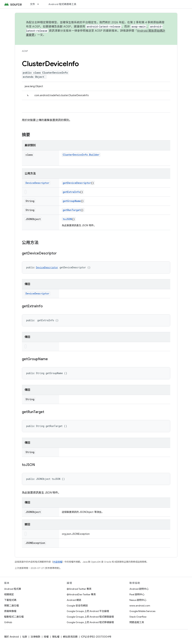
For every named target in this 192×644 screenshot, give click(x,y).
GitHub (8, 622)
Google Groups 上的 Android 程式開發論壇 (90, 617)
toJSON (67, 219)
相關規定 (9, 594)
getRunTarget (72, 210)
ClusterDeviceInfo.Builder (81, 155)
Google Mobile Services (142, 611)
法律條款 (35, 637)
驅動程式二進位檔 (14, 617)
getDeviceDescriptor (77, 183)
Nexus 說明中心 (138, 600)
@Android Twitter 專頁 (79, 589)
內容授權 (58, 562)
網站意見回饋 (70, 637)
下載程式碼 (10, 600)
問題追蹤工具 (137, 622)
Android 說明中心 (139, 589)
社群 (25, 637)
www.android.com (140, 606)
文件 (33, 4)
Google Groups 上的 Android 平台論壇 (88, 611)
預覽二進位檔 (11, 606)
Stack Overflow (138, 617)
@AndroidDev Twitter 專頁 (81, 594)
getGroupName (72, 201)
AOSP (25, 51)
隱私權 (56, 637)
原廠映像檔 (10, 611)
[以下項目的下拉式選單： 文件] (40, 4)
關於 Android (11, 637)
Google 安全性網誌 (77, 606)
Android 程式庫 (13, 589)
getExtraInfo (71, 192)
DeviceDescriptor (37, 183)
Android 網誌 (74, 600)
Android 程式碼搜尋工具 (62, 4)
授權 (46, 637)
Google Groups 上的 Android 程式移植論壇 (90, 622)
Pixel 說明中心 (137, 594)
